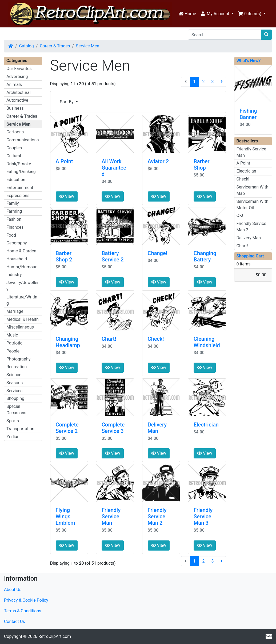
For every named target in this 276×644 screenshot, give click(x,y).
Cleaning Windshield (207, 342)
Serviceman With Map (253, 190)
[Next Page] (222, 82)
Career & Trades (55, 46)
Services (14, 391)
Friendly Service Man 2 (157, 516)
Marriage (15, 311)
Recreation (17, 367)
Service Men (88, 46)
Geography (17, 243)
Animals (14, 85)
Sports (13, 421)
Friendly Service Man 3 (203, 516)
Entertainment (20, 188)
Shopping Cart (250, 256)
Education (16, 180)
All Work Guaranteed (114, 168)
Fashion (14, 219)
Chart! (109, 339)
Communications (23, 140)
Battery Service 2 (113, 256)
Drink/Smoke (19, 164)
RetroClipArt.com (55, 636)
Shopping (15, 398)
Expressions (18, 196)
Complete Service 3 (113, 428)
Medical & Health (23, 319)
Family (13, 203)
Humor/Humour (21, 267)
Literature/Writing (22, 300)
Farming (14, 211)
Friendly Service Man (111, 516)
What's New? (249, 61)
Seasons (15, 383)
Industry (14, 275)
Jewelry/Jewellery (23, 286)
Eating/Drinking (21, 172)
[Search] (225, 35)
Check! (156, 339)
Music (12, 335)
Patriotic (14, 343)
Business (15, 108)
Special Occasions (16, 410)
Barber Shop (202, 165)
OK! (240, 216)
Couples (14, 148)
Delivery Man (157, 428)
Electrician (206, 425)
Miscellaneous (20, 327)
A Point (64, 161)
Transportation (20, 429)
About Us (13, 590)
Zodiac (13, 437)
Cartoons (15, 132)
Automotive (17, 100)
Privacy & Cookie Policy (26, 600)
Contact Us (15, 622)
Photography (18, 359)
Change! (157, 253)
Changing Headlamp (68, 342)
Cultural (14, 156)
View (67, 196)
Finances (15, 227)
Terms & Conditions (23, 611)
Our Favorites (19, 69)
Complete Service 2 (67, 428)
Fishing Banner (248, 114)
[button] (217, 14)
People (13, 351)
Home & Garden (21, 251)
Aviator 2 (158, 161)
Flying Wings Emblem (65, 516)
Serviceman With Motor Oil (253, 205)
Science (14, 375)
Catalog (27, 46)
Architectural (19, 93)
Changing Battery (205, 256)
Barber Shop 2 (64, 256)
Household (17, 259)
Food (11, 235)
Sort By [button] (67, 102)
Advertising (17, 77)
